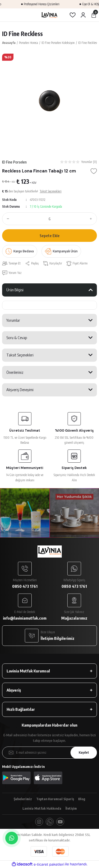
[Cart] (94, 15)
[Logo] (49, 15)
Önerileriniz (15, 372)
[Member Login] (83, 15)
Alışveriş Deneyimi (20, 390)
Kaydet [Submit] (84, 752)
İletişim (71, 808)
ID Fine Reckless (22, 34)
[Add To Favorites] (94, 171)
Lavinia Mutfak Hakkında (42, 808)
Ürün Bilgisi (15, 290)
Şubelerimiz (23, 799)
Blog (82, 799)
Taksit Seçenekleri (20, 355)
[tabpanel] (49, 101)
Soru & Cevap (17, 338)
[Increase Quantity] (92, 219)
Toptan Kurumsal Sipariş (55, 799)
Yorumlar (13, 320)
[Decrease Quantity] (7, 219)
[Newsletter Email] (49, 753)
